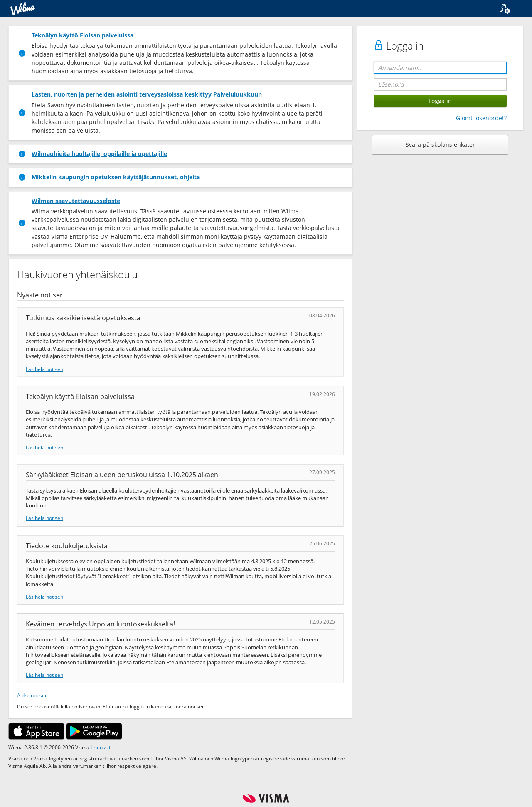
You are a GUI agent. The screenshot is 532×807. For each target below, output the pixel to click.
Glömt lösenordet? (481, 118)
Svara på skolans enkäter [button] (440, 145)
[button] (510, 9)
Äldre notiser (32, 695)
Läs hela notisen (44, 369)
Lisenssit (101, 747)
